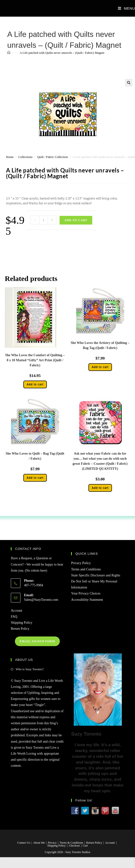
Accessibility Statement (87, 600)
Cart (85, 846)
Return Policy (20, 629)
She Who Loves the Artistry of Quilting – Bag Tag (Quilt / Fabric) (100, 345)
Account (16, 611)
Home (10, 157)
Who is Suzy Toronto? (30, 669)
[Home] (9, 53)
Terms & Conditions (71, 843)
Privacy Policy (81, 563)
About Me (39, 843)
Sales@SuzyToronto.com (41, 600)
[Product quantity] (43, 220)
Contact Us (24, 843)
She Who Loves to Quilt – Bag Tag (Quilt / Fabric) (35, 456)
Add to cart (76, 220)
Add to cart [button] (35, 384)
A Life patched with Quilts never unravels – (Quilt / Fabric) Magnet (62, 53)
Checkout (74, 846)
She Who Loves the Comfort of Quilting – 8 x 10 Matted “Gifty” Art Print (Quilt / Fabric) (35, 360)
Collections (25, 157)
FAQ (14, 617)
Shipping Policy (22, 623)
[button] (129, 83)
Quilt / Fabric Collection (52, 157)
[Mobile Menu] (125, 8)
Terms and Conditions (86, 569)
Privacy (52, 843)
